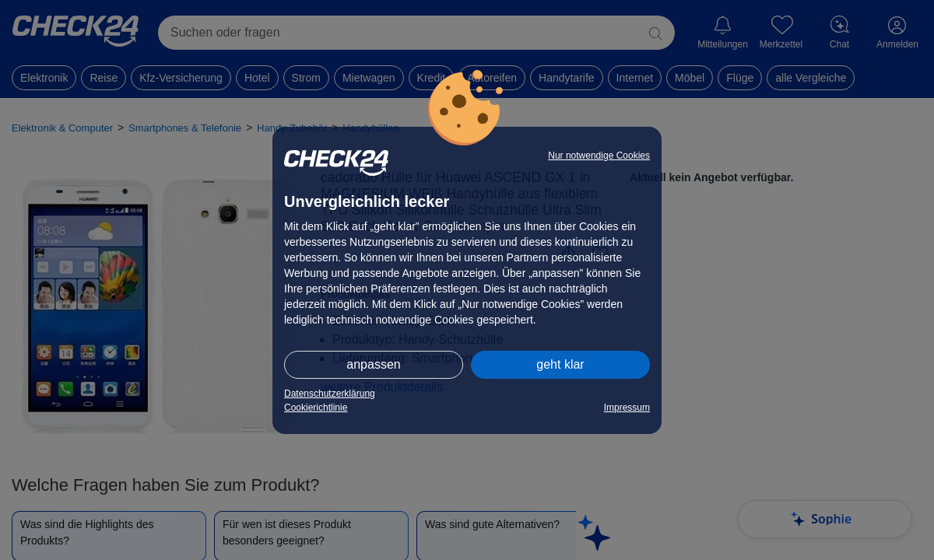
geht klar (560, 364)
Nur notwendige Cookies (599, 156)
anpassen (373, 364)
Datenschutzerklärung (330, 394)
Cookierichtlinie (316, 408)
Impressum (627, 408)
